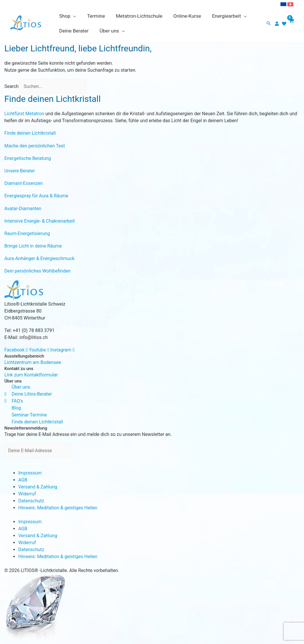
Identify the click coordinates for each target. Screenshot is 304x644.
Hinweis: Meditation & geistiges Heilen (58, 508)
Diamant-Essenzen (24, 183)
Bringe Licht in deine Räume (33, 246)
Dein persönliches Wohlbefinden (37, 271)
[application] (73, 16)
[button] (269, 24)
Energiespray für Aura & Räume (36, 196)
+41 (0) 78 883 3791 (34, 330)
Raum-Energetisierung (27, 233)
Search (11, 86)
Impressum (30, 473)
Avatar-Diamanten (23, 209)
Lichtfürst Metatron (24, 114)
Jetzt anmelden (26, 464)
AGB (23, 480)
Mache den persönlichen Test (35, 146)
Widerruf (27, 494)
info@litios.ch (34, 337)
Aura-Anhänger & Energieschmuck (39, 258)
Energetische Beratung (28, 158)
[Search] (94, 86)
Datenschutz (31, 501)
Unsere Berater (20, 171)
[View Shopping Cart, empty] (291, 24)
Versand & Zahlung (38, 487)
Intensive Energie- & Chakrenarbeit (40, 221)
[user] (278, 24)
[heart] (285, 24)
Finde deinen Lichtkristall (30, 133)
